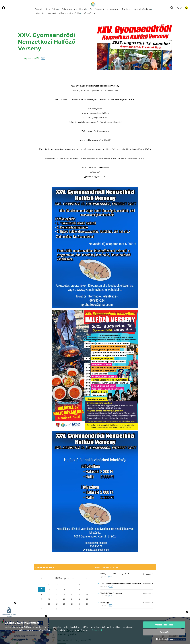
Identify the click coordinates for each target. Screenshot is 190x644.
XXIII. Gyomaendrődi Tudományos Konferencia (117, 574)
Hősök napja (105, 603)
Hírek (47, 9)
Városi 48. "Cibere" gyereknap (111, 593)
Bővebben (148, 574)
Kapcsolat (52, 13)
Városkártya (89, 13)
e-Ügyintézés (113, 9)
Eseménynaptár (97, 9)
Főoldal (38, 9)
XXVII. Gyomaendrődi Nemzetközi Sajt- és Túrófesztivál (121, 584)
